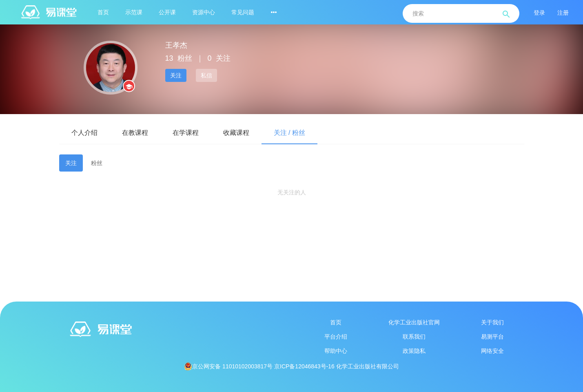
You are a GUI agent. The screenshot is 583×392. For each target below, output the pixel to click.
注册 (563, 13)
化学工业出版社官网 (414, 322)
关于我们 (492, 322)
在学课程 (186, 133)
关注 (176, 75)
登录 (539, 13)
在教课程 (135, 133)
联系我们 (414, 337)
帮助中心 (336, 351)
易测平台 (492, 337)
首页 (103, 12)
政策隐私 (414, 351)
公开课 (167, 12)
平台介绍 (336, 337)
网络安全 (492, 351)
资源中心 (204, 12)
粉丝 (97, 163)
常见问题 (243, 12)
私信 (206, 75)
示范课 (134, 12)
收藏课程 (236, 133)
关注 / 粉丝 (289, 133)
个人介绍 (84, 133)
